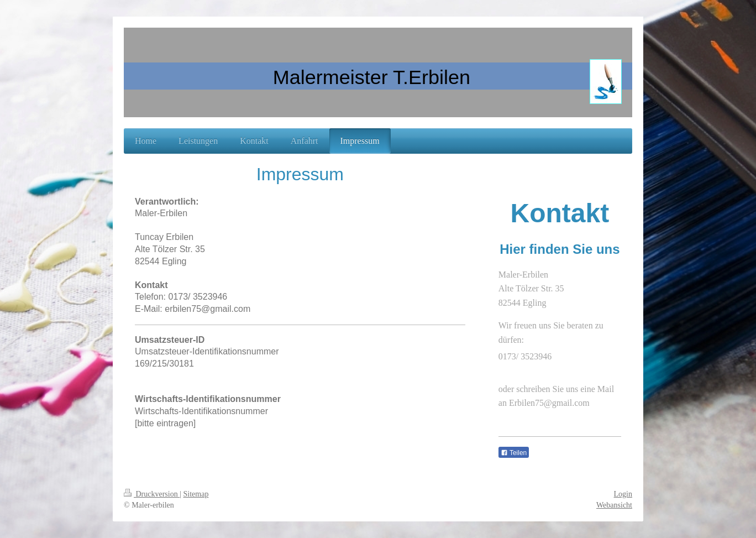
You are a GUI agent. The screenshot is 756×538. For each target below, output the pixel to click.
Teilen (514, 453)
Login (623, 494)
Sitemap (196, 494)
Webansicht (614, 505)
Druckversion (152, 494)
